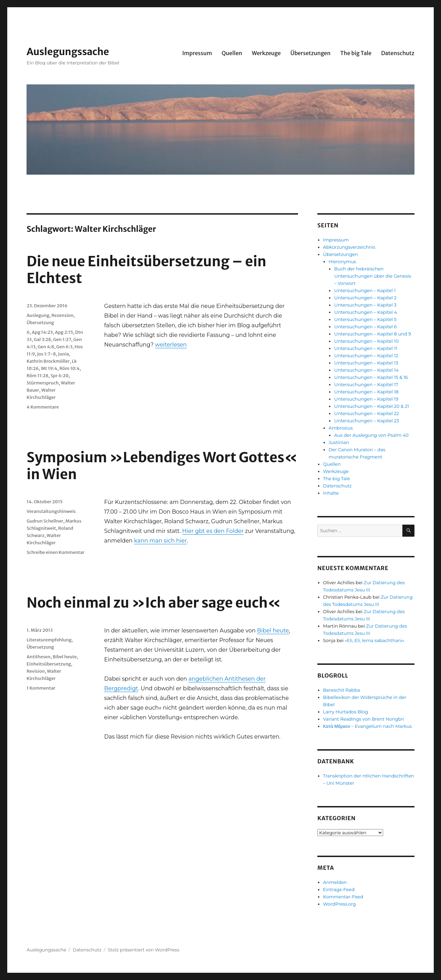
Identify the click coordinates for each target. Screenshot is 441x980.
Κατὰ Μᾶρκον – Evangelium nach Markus (367, 726)
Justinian (339, 442)
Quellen (232, 53)
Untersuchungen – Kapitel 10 (366, 341)
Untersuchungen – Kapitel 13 (366, 363)
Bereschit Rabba (342, 690)
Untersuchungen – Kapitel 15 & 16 (371, 377)
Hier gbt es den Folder (213, 531)
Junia (63, 354)
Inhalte (331, 493)
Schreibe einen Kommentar (55, 552)
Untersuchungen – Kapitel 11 (366, 348)
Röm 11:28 (37, 376)
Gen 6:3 (64, 347)
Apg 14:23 (42, 332)
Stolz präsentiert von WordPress (143, 950)
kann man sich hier (160, 541)
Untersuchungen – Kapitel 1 (365, 290)
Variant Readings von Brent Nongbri (364, 719)
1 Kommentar (41, 688)
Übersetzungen (311, 53)
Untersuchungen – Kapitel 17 (366, 384)
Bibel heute (273, 631)
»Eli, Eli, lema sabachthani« (375, 640)
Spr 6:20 (60, 376)
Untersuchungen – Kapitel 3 (365, 305)
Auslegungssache (68, 52)
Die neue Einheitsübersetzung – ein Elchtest (146, 270)
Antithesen (38, 657)
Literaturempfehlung (49, 640)
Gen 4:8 (46, 347)
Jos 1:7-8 (47, 354)
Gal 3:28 (42, 339)
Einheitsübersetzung (49, 664)
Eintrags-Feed (339, 889)
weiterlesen (171, 345)
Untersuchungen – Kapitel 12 (366, 355)
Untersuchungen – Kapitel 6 (365, 327)
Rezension (62, 315)
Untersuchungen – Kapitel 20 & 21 (372, 406)
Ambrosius (341, 428)
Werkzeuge (266, 53)
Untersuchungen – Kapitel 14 (366, 370)
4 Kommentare (43, 407)
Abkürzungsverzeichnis (349, 247)
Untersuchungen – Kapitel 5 (365, 319)
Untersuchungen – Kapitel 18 (366, 392)
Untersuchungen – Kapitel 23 (367, 421)
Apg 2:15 (64, 332)
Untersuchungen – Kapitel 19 (366, 399)
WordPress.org (340, 904)
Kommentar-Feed (343, 897)
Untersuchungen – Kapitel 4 (366, 312)
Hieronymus (342, 261)
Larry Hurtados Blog (346, 712)
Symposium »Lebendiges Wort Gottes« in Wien (162, 466)
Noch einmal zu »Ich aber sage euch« (154, 603)
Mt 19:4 (49, 368)
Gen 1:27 (62, 339)
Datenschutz (398, 53)
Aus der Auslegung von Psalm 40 (371, 435)
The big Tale (356, 53)
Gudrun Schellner (45, 521)
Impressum (197, 53)
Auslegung (38, 315)
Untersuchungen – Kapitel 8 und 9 (373, 334)
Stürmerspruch (43, 383)
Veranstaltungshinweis (51, 511)
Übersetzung (40, 323)
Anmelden (335, 882)
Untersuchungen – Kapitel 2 (365, 298)
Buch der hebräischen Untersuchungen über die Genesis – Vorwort (373, 276)
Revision (36, 671)
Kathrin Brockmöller (48, 361)
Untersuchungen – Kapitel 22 (367, 413)
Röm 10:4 (70, 368)
